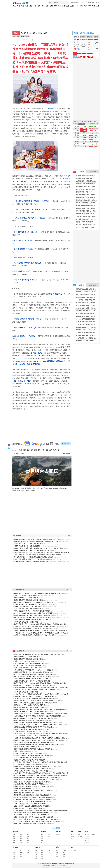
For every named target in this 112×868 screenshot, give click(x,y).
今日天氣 (76, 37)
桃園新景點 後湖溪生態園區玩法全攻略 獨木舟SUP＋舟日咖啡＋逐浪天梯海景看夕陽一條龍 (43, 738)
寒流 (39, 450)
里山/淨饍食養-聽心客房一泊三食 (29, 403)
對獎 (79, 832)
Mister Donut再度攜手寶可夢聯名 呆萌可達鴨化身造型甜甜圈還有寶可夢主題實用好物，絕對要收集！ (46, 775)
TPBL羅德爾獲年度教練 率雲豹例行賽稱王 (89, 216)
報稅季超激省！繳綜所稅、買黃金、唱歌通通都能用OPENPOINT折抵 (36, 778)
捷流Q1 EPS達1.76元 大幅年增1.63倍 (87, 294)
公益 (64, 854)
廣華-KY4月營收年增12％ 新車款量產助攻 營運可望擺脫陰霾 (33, 791)
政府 (93, 6)
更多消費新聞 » (67, 454)
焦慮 (51, 450)
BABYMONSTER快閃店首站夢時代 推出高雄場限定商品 (32, 815)
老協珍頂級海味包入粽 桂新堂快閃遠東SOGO (29, 546)
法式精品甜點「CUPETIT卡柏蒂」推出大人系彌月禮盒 (31, 771)
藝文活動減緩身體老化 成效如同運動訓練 (88, 178)
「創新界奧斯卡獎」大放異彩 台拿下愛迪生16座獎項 (31, 731)
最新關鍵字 (73, 850)
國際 (39, 6)
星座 (51, 6)
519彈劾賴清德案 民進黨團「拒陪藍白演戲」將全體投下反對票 (42, 33)
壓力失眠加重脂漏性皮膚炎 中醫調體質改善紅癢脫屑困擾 (93, 225)
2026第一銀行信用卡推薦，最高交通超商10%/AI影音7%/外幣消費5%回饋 (37, 821)
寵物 (28, 835)
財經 (31, 6)
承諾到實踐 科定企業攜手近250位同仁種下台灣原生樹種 (32, 786)
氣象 (87, 832)
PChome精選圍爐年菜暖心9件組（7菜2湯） (31, 210)
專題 (19, 6)
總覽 (57, 850)
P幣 (36, 450)
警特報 (94, 835)
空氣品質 (83, 37)
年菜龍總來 (49, 109)
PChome (83, 3)
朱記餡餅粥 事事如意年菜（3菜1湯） (29, 263)
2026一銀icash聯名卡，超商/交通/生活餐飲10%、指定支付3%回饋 (35, 819)
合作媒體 (89, 3)
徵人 (74, 864)
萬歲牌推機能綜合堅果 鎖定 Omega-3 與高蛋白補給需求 (93, 316)
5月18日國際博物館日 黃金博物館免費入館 (89, 203)
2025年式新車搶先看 (85, 57)
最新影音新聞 (93, 285)
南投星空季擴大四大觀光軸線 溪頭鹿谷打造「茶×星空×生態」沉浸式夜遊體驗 (39, 548)
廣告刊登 (49, 864)
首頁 (14, 6)
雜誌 (85, 6)
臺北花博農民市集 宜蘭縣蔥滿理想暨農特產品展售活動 (92, 322)
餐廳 (32, 450)
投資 (57, 854)
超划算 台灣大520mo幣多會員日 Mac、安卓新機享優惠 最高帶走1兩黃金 (37, 745)
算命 (72, 835)
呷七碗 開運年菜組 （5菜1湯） (26, 280)
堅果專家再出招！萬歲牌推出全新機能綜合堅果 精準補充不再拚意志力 (36, 561)
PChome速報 (31, 40)
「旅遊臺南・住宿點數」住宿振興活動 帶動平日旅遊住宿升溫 (33, 799)
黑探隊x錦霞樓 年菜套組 (24, 249)
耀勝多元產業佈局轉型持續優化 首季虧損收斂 (90, 297)
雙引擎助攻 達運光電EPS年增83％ (25, 793)
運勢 (47, 6)
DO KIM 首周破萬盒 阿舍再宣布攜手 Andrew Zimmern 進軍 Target (35, 618)
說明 (93, 3)
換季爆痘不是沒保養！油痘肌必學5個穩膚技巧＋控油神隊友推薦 (34, 635)
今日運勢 (82, 33)
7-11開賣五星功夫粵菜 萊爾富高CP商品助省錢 (90, 308)
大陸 (98, 6)
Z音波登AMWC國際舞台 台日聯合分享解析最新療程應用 (32, 742)
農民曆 (76, 33)
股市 (72, 3)
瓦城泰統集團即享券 (32, 375)
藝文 (64, 852)
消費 (77, 6)
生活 (68, 6)
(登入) (97, 3)
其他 (28, 852)
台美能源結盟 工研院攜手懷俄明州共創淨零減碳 (29, 784)
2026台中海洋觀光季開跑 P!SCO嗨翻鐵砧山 (29, 764)
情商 (28, 837)
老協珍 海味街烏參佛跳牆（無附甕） (29, 319)
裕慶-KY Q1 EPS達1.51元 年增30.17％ (88, 292)
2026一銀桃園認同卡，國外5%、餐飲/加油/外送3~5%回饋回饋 (34, 817)
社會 (27, 6)
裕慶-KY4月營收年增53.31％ (23, 751)
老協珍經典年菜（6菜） (23, 240)
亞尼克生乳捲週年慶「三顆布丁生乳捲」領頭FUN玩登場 (32, 550)
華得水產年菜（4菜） (22, 271)
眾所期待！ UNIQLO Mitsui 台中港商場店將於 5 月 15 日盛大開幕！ (35, 626)
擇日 (72, 839)
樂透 (79, 835)
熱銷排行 (56, 450)
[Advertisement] (42, 509)
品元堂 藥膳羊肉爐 (34, 353)
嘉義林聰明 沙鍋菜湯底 (46, 356)
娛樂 (59, 6)
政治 (23, 6)
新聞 (14, 36)
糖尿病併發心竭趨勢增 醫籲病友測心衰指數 (89, 214)
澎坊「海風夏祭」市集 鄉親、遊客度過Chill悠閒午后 (31, 804)
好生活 (64, 850)
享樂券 (45, 384)
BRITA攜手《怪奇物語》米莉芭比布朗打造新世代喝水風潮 (32, 824)
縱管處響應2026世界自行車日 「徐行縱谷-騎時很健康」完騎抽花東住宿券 (37, 593)
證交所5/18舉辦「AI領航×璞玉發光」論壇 (27, 747)
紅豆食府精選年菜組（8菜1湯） (27, 232)
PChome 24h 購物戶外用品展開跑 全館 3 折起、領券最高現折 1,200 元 (36, 542)
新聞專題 (59, 832)
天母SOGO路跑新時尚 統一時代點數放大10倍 (29, 758)
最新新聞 (78, 285)
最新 (14, 835)
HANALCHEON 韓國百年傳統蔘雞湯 (48, 361)
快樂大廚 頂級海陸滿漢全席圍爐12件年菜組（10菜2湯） (36, 201)
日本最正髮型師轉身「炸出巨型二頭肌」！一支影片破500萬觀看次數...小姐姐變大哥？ (41, 631)
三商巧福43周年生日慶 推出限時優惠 (88, 324)
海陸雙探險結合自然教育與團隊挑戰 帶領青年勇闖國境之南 (33, 727)
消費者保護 (54, 864)
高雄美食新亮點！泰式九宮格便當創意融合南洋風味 (30, 802)
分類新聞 (16, 832)
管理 (57, 856)
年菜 (24, 450)
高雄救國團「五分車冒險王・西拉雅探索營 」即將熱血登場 (94, 333)
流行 (28, 843)
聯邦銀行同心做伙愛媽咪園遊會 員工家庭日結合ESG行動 (33, 795)
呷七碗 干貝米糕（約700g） (26, 328)
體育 (64, 6)
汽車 (89, 6)
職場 (43, 6)
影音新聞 (16, 847)
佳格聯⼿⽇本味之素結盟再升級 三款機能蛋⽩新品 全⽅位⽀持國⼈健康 (36, 780)
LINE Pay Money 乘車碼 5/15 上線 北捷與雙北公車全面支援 (33, 613)
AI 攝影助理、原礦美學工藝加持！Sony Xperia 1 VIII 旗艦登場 (34, 602)
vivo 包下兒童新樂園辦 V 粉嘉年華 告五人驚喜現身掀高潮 (33, 797)
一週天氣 (87, 837)
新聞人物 (44, 832)
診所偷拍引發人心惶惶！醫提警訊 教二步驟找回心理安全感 (94, 219)
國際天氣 (87, 841)
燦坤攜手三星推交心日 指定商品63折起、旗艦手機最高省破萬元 (34, 699)
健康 (55, 6)
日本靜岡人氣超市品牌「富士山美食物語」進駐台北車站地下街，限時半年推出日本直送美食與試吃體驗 (47, 553)
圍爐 (20, 450)
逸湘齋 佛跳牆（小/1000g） (25, 336)
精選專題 (58, 835)
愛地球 (64, 856)
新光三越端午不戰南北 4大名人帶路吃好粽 (89, 305)
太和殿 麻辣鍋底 (33, 364)
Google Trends (31, 117)
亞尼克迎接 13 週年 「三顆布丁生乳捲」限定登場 (30, 544)
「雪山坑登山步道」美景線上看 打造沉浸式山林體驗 (31, 736)
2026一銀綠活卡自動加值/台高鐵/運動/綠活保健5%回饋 (31, 806)
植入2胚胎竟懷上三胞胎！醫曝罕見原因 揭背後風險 (92, 187)
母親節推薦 (77, 3)
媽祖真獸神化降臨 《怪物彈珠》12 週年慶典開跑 (30, 760)
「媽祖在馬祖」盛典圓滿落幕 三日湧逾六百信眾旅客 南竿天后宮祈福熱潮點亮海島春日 (42, 810)
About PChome (68, 864)
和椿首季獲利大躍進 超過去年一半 (25, 789)
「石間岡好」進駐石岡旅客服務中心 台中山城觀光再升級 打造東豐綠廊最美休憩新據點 (42, 762)
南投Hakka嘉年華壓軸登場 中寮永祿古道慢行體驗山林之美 (33, 813)
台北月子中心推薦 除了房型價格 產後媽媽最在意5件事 (31, 729)
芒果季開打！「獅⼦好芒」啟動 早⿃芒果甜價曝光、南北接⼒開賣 (35, 767)
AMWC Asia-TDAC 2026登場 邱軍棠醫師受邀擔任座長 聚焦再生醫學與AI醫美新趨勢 (41, 734)
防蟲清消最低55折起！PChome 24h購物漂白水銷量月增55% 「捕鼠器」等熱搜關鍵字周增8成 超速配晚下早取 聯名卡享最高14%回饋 (56, 624)
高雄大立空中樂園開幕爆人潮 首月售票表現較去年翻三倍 (33, 769)
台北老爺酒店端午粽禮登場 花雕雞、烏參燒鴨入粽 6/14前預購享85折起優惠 (38, 555)
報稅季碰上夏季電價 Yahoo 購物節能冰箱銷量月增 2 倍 (93, 311)
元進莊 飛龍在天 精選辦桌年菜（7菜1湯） (31, 218)
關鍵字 (73, 847)
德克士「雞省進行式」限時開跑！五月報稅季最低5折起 (32, 559)
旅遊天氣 (87, 839)
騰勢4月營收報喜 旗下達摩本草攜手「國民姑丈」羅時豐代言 (33, 749)
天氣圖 (87, 843)
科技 (35, 6)
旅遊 (81, 6)
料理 (43, 450)
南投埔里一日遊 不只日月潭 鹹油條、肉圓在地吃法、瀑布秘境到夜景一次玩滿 (39, 740)
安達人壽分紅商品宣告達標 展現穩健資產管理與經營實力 (32, 782)
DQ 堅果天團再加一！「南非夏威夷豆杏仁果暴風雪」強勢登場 (34, 557)
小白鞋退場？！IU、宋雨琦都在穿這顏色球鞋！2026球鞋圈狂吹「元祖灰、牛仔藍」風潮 (42, 633)
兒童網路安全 (61, 864)
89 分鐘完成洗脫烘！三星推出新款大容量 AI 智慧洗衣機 (32, 756)
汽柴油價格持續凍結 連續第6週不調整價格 (28, 808)
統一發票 (80, 837)
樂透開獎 (96, 37)
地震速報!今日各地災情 (85, 53)
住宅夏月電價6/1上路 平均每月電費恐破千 (89, 303)
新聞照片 (37, 847)
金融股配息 (90, 33)
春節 (47, 450)
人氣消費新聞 (93, 172)
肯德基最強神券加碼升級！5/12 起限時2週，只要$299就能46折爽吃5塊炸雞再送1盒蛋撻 (42, 773)
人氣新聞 (78, 172)
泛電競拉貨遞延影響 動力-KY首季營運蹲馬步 (29, 753)
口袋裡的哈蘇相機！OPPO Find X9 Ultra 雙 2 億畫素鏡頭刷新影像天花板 (37, 539)
